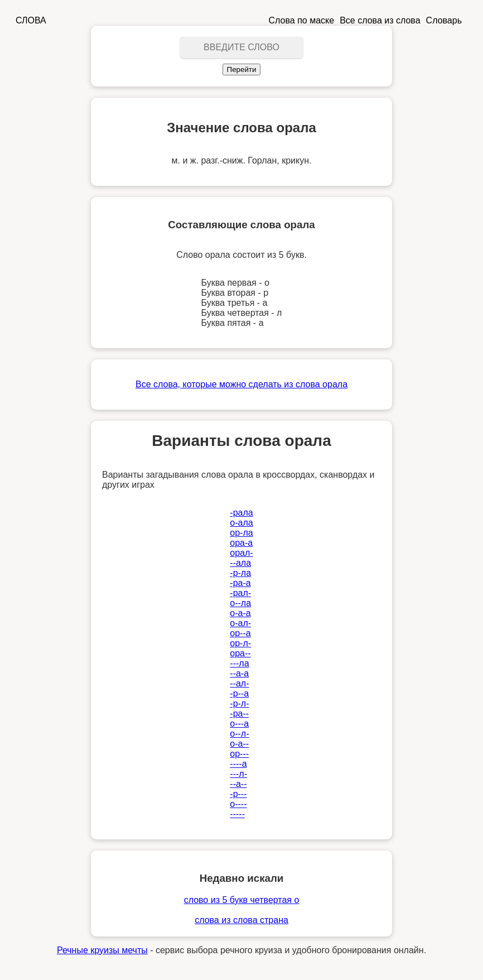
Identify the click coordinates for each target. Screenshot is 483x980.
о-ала (241, 523)
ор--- (239, 754)
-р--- (238, 794)
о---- (238, 804)
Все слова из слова (380, 20)
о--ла (240, 603)
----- (237, 814)
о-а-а (240, 613)
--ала (240, 563)
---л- (238, 774)
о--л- (239, 734)
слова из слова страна (241, 920)
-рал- (240, 593)
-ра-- (239, 714)
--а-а (239, 673)
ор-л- (240, 643)
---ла (239, 663)
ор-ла (241, 533)
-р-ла (240, 573)
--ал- (239, 683)
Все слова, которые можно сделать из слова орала (241, 384)
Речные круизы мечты (102, 950)
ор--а (240, 633)
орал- (241, 553)
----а (238, 764)
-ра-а (240, 583)
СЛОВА (31, 20)
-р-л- (239, 703)
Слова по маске (302, 20)
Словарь (444, 20)
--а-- (238, 784)
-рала (241, 513)
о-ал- (240, 623)
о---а (239, 724)
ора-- (240, 653)
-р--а (239, 693)
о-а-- (239, 744)
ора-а (241, 543)
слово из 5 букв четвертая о (242, 900)
